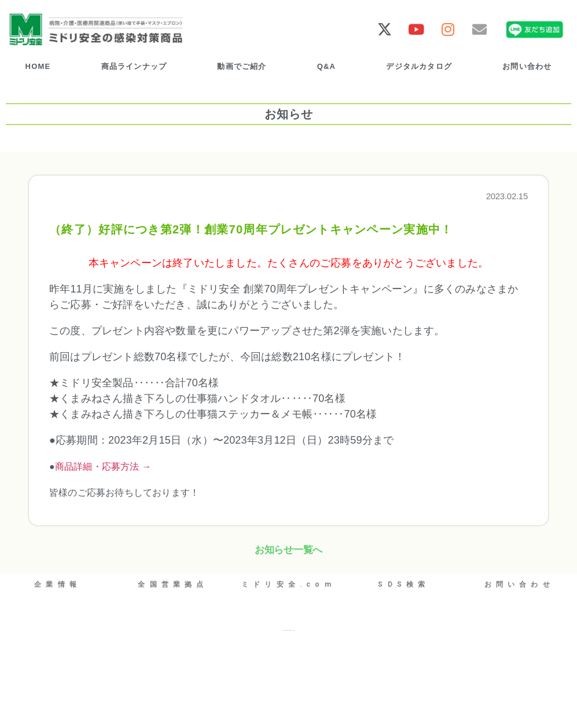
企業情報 (58, 583)
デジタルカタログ (419, 66)
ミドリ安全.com (288, 583)
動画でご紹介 (242, 66)
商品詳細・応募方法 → (103, 465)
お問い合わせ (527, 66)
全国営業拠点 (173, 583)
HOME (38, 66)
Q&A (327, 66)
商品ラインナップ (134, 66)
